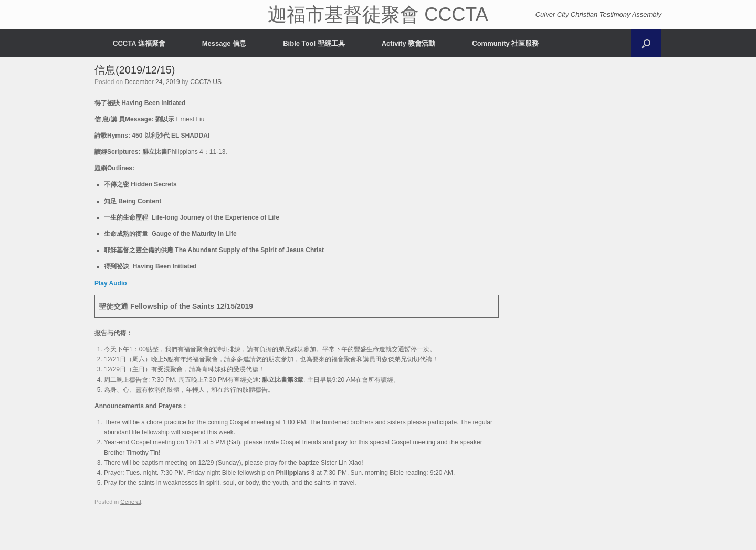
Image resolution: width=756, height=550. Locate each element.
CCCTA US (206, 82)
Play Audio (111, 283)
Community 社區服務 (505, 43)
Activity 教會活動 (409, 43)
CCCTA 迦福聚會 (139, 43)
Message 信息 (224, 43)
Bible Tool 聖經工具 (314, 43)
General (130, 502)
